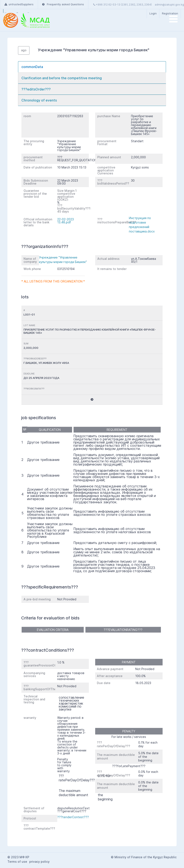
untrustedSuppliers (19, 4)
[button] (92, 400)
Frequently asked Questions (63, 4)
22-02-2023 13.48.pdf (66, 221)
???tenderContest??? (73, 817)
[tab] (92, 67)
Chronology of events (39, 100)
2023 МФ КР (20, 857)
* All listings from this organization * (53, 281)
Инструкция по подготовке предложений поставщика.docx (142, 225)
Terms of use (17, 862)
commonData (32, 67)
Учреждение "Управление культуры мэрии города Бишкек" (63, 260)
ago (24, 50)
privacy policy (39, 862)
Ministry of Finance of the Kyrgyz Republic (146, 857)
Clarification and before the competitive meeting (62, 78)
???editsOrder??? (36, 89)
